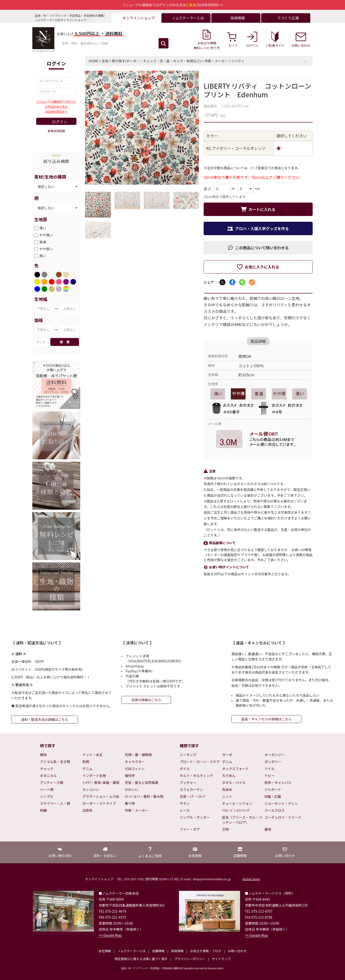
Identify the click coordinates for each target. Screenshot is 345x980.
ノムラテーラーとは (132, 951)
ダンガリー (273, 762)
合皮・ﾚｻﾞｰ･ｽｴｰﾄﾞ (193, 796)
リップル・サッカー (195, 817)
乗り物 (130, 803)
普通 (43, 242)
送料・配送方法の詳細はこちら (45, 719)
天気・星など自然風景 (142, 782)
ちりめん (229, 776)
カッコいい (91, 789)
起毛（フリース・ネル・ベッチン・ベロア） (242, 820)
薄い (43, 228)
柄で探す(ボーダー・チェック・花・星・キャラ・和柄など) (156, 61)
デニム (87, 769)
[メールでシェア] (252, 282)
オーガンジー (275, 755)
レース (185, 810)
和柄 (86, 762)
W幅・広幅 (273, 796)
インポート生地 (94, 776)
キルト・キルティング (196, 776)
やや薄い (46, 235)
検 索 (65, 342)
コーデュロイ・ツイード (283, 817)
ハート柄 (47, 789)
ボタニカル (48, 776)
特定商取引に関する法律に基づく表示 (141, 959)
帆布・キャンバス (278, 782)
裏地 (268, 829)
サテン (185, 803)
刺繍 (43, 810)
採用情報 (177, 951)
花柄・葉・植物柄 (138, 755)
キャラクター (135, 762)
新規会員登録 (56, 131)
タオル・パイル (234, 782)
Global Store (251, 879)
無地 (43, 755)
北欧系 (87, 810)
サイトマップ (221, 959)
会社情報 (105, 951)
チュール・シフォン (237, 803)
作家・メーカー (216, 61)
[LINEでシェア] (242, 282)
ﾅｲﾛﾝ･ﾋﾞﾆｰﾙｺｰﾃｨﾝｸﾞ (236, 810)
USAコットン (135, 769)
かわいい (132, 789)
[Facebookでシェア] (232, 282)
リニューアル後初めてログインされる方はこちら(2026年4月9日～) (56, 106)
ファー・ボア (190, 829)
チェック (47, 769)
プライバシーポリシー (190, 959)
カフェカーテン (191, 789)
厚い (43, 256)
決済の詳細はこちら (146, 700)
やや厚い (46, 249)
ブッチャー (188, 782)
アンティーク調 (52, 782)
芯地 (225, 829)
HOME (93, 61)
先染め (227, 789)
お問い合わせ (237, 951)
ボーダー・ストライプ (99, 803)
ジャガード (273, 789)
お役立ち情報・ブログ (206, 951)
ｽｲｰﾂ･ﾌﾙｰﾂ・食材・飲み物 (144, 796)
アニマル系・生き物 (55, 762)
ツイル (270, 769)
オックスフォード (236, 769)
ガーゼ (227, 755)
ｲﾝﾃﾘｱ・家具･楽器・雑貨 (101, 782)
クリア (41, 342)
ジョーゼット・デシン (281, 803)
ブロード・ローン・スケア (200, 762)
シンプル (47, 796)
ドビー (270, 776)
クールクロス (275, 810)
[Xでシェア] (222, 282)
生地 (105, 61)
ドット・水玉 (92, 755)
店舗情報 (158, 951)
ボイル (185, 769)
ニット (227, 796)
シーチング (188, 755)
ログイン (60, 122)
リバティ (238, 61)
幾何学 (130, 776)
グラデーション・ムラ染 (101, 796)
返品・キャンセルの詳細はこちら (266, 719)
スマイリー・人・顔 (55, 803)
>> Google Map (110, 935)
